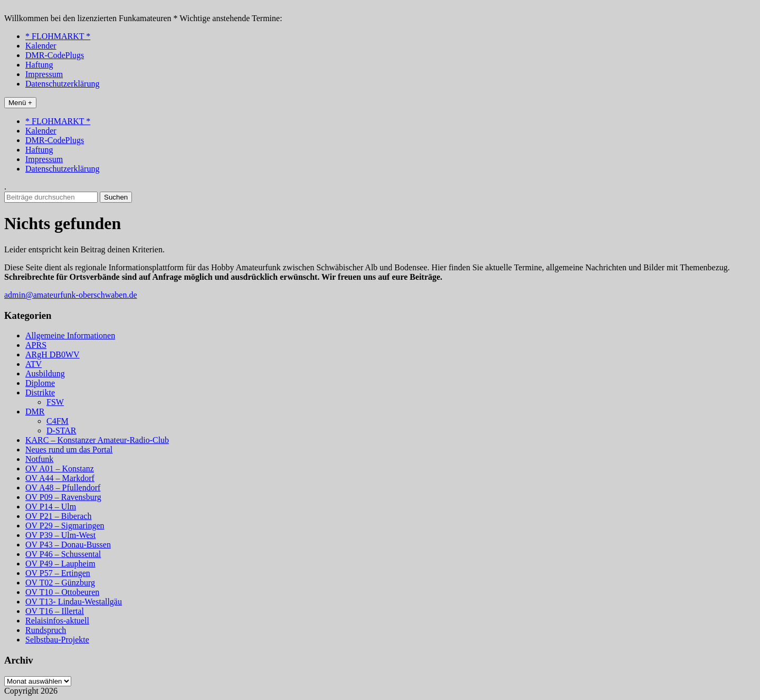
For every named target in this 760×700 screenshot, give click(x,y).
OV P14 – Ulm (51, 507)
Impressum (44, 74)
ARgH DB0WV (53, 354)
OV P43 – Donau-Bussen (68, 545)
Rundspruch (46, 630)
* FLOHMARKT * (58, 36)
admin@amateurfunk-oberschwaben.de (71, 295)
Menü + (20, 103)
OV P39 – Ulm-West (60, 535)
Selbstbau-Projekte (57, 640)
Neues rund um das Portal (69, 450)
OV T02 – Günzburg (60, 583)
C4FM (58, 421)
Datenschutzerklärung (62, 84)
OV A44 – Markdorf (60, 478)
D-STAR (61, 431)
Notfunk (39, 459)
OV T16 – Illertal (55, 611)
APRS (36, 345)
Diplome (40, 383)
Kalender (41, 46)
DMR (35, 412)
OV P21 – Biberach (58, 516)
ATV (34, 364)
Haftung (39, 65)
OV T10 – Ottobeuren (62, 592)
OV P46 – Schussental (63, 554)
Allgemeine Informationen (70, 335)
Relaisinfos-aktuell (57, 621)
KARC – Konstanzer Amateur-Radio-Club (97, 440)
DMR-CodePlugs (55, 55)
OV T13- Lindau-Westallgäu (74, 602)
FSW (55, 402)
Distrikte (40, 392)
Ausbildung (45, 373)
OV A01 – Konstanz (60, 469)
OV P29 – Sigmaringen (65, 526)
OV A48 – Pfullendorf (63, 488)
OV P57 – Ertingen (58, 573)
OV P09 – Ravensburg (63, 497)
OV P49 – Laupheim (60, 564)
